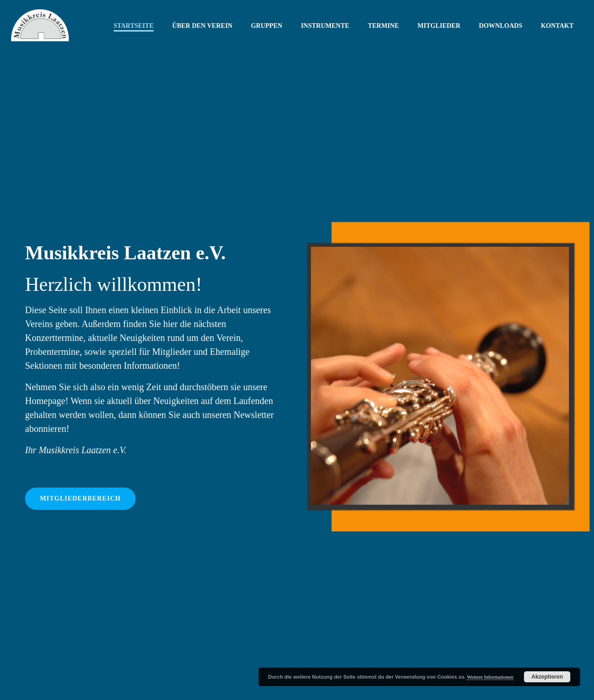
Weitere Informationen (490, 677)
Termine (384, 26)
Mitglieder (439, 26)
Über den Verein (202, 26)
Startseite (134, 26)
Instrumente (325, 26)
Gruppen (267, 26)
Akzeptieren (547, 677)
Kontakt (557, 26)
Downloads (500, 26)
